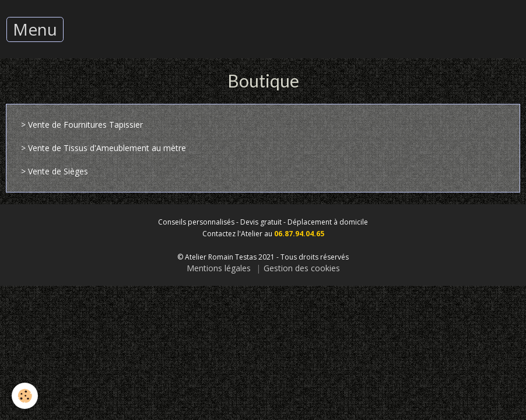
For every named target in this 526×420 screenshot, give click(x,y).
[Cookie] (25, 396)
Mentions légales (219, 268)
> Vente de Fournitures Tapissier (82, 125)
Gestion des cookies (302, 268)
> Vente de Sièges (55, 171)
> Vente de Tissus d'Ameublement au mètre (104, 148)
